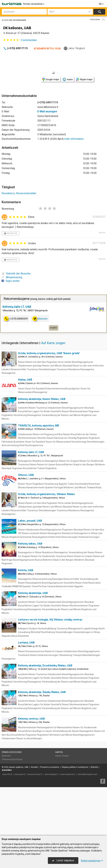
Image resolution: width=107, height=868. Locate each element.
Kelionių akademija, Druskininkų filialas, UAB (45, 714)
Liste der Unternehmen (14, 20)
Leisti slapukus (63, 860)
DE (102, 4)
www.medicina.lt (68, 823)
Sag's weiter (11, 281)
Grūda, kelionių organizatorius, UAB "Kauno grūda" (49, 402)
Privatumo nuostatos (50, 816)
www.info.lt (7, 823)
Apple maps (84, 79)
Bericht (102, 233)
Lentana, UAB (26, 691)
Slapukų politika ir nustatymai (75, 816)
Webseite (40, 367)
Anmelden (7, 818)
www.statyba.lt (51, 823)
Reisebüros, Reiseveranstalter (19, 193)
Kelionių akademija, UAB (33, 641)
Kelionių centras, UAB (31, 767)
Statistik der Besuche (16, 274)
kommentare (29, 40)
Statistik (94, 816)
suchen (99, 12)
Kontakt (34, 816)
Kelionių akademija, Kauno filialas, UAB (42, 447)
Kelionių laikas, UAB (30, 592)
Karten (59, 801)
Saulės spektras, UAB (19, 816)
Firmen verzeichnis (34, 4)
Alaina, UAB (25, 428)
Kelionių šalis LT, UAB (17, 355)
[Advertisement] (54, 318)
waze (68, 79)
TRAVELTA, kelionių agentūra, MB (39, 474)
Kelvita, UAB (26, 619)
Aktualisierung (12, 277)
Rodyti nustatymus (92, 861)
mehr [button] (54, 376)
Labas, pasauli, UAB (30, 569)
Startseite (6, 804)
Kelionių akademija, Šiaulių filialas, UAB (42, 740)
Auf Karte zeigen (53, 391)
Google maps (51, 79)
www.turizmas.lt (35, 823)
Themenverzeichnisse (12, 808)
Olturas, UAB (26, 523)
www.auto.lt (20, 823)
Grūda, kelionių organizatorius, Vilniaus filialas (46, 542)
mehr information (74, 139)
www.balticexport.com (87, 823)
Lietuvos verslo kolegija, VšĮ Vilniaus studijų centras (50, 668)
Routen (66, 804)
